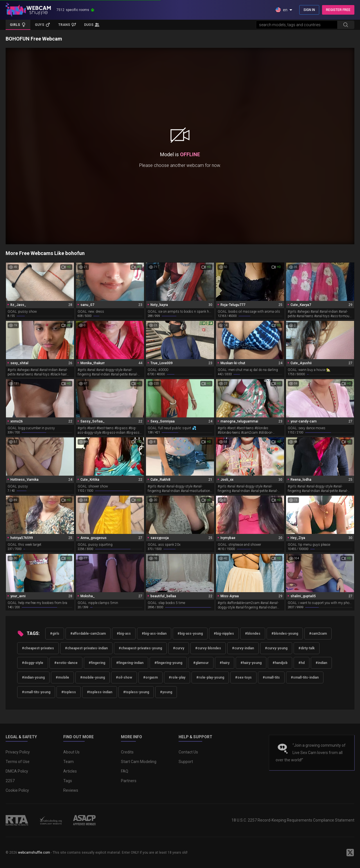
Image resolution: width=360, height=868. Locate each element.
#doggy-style (33, 663)
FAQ (125, 771)
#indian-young (33, 677)
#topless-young (136, 692)
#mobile (62, 677)
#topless (69, 692)
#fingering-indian (130, 663)
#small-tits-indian (305, 677)
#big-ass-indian (154, 634)
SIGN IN (309, 10)
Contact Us (188, 752)
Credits (127, 752)
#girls (55, 634)
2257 (10, 781)
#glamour (201, 663)
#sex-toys (243, 677)
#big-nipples (224, 634)
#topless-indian (100, 692)
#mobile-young (93, 677)
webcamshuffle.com (34, 853)
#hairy (225, 663)
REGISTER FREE (338, 10)
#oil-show (124, 677)
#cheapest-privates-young (140, 648)
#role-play (177, 677)
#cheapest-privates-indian (86, 648)
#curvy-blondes (208, 648)
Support (186, 762)
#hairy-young (251, 663)
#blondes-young (285, 634)
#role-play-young (210, 677)
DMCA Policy (17, 771)
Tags (68, 781)
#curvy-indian (243, 648)
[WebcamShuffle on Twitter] (350, 853)
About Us (71, 752)
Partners (129, 781)
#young (166, 692)
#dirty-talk (307, 648)
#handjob (280, 663)
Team (68, 762)
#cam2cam (318, 634)
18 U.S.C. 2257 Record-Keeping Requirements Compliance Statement (293, 820)
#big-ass (124, 634)
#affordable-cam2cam (88, 634)
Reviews (71, 790)
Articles (70, 771)
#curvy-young (276, 648)
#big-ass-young (190, 634)
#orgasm (150, 677)
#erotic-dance (66, 663)
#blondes (253, 634)
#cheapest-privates (38, 648)
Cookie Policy (17, 790)
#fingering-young (168, 663)
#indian (321, 663)
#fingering (97, 663)
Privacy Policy (18, 752)
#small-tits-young (36, 692)
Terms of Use (18, 762)
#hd (301, 663)
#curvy (179, 648)
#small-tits (271, 677)
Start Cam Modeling (139, 762)
